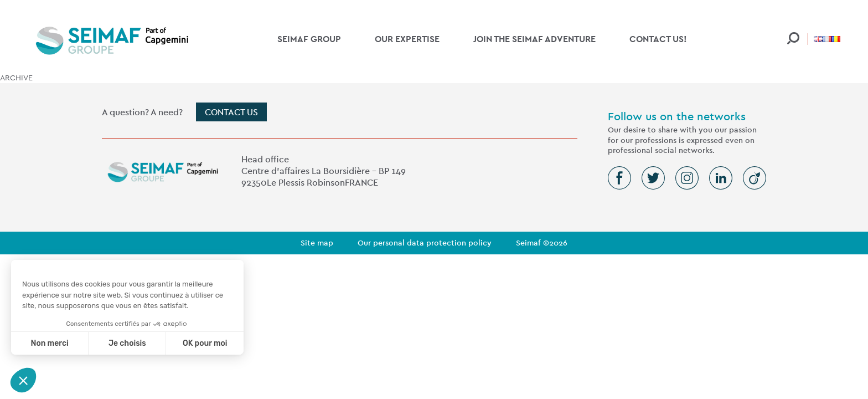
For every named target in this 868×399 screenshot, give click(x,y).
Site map (317, 243)
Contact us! (658, 39)
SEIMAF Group (309, 39)
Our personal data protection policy (425, 243)
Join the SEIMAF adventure (534, 39)
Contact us (231, 112)
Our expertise (407, 39)
